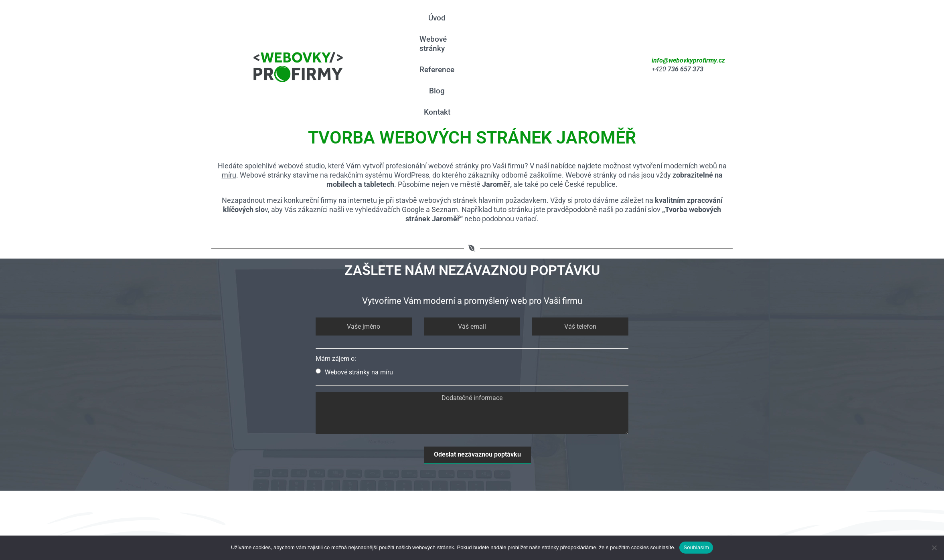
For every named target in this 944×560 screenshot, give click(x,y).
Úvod (432, 26)
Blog (574, 26)
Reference (536, 26)
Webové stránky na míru (354, 294)
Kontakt (607, 26)
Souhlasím (696, 547)
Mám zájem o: (336, 280)
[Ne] (934, 548)
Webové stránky (480, 26)
